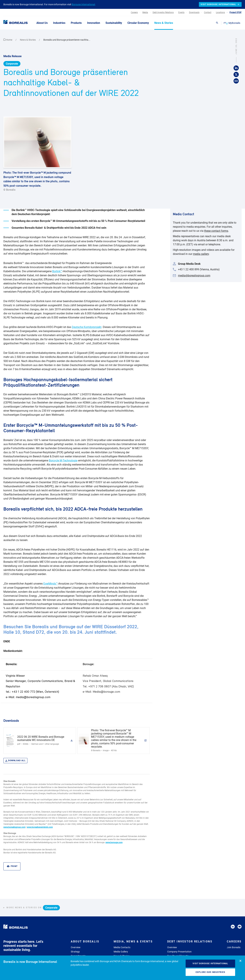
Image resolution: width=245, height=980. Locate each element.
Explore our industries (210, 972)
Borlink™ (57, 271)
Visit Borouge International (210, 964)
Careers (234, 941)
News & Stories (28, 40)
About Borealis (85, 941)
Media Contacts (122, 947)
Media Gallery (121, 952)
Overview (76, 947)
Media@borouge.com (106, 692)
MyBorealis (232, 23)
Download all (15, 761)
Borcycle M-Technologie (63, 461)
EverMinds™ (51, 584)
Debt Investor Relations (190, 941)
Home (8, 40)
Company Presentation (179, 952)
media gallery (201, 254)
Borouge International (83, 4)
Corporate (12, 64)
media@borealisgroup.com (33, 697)
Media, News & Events (133, 941)
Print (12, 866)
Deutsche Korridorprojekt (87, 327)
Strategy (75, 952)
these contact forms (216, 231)
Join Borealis (234, 947)
